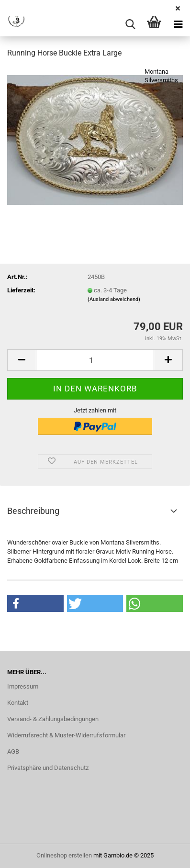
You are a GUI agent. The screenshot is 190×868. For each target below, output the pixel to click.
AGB (13, 751)
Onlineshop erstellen (64, 855)
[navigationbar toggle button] (178, 24)
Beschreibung (33, 511)
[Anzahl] (95, 360)
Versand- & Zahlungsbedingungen (53, 719)
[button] (22, 360)
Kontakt (18, 703)
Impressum (23, 686)
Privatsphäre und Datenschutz (48, 768)
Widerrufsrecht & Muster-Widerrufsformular (66, 735)
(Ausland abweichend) (114, 299)
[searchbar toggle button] (130, 24)
